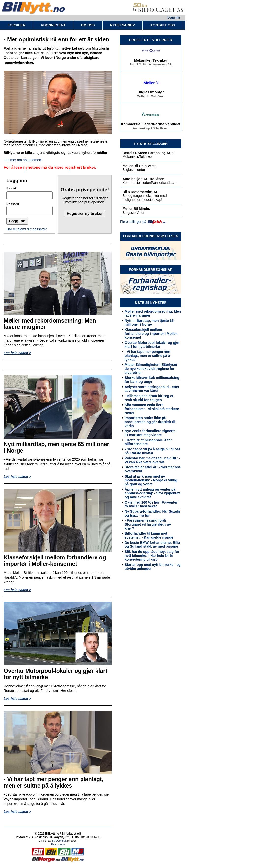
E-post (11, 188)
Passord (13, 204)
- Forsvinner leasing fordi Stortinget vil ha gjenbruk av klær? (148, 524)
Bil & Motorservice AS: (141, 192)
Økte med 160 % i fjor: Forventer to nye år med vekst (151, 504)
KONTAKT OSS (163, 25)
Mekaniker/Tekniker (151, 61)
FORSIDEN (16, 25)
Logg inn (174, 18)
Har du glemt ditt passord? (27, 229)
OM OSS (88, 25)
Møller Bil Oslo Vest (151, 97)
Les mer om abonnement (23, 160)
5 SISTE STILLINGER (151, 144)
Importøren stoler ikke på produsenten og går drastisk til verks (150, 422)
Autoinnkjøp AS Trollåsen (151, 129)
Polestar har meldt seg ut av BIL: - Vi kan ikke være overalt (152, 460)
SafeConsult (59, 841)
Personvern (58, 844)
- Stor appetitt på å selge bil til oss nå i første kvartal (153, 451)
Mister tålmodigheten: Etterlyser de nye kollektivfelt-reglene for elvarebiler (151, 369)
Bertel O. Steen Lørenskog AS (151, 65)
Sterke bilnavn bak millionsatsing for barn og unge (152, 380)
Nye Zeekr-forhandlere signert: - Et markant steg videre (151, 433)
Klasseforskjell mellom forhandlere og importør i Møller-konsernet (151, 334)
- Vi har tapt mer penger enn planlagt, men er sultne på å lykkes (148, 356)
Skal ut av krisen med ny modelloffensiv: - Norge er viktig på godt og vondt (151, 480)
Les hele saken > (17, 353)
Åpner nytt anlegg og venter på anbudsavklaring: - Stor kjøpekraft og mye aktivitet (153, 493)
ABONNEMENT (53, 25)
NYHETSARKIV (123, 25)
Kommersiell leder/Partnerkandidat (151, 125)
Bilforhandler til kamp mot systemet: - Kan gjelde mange (149, 535)
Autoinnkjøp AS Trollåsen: (144, 179)
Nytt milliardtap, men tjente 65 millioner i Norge (149, 323)
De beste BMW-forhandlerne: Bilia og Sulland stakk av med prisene (152, 544)
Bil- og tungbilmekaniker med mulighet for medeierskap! (145, 198)
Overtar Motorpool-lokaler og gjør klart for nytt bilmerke (152, 345)
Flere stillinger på (133, 222)
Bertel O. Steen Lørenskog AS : (148, 153)
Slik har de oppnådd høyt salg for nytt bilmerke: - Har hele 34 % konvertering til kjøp (152, 556)
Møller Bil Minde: (136, 209)
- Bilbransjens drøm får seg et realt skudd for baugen (149, 398)
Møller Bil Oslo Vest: (139, 166)
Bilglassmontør (151, 93)
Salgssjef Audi (133, 213)
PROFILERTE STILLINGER (151, 40)
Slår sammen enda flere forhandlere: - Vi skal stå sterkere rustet (152, 409)
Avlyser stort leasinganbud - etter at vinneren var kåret (152, 389)
